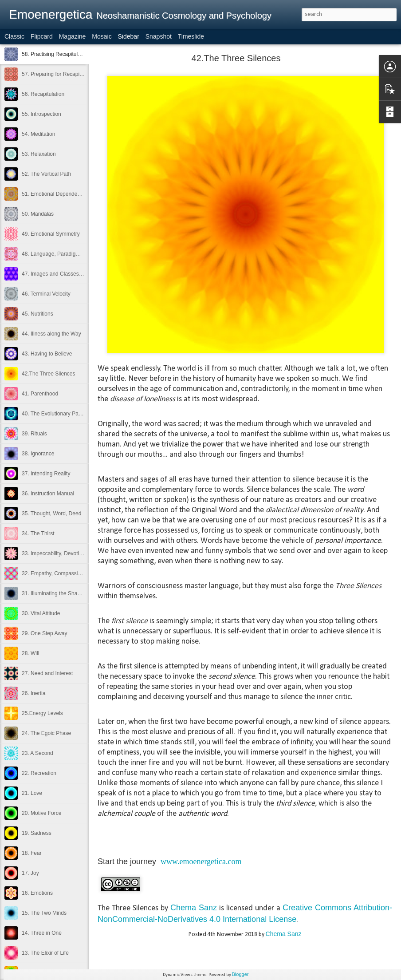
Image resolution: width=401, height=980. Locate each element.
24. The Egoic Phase (46, 733)
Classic (14, 36)
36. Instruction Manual (48, 494)
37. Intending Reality (46, 474)
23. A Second (37, 753)
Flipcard (42, 36)
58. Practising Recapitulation (55, 54)
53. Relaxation (39, 154)
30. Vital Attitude (41, 613)
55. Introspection (41, 114)
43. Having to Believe (47, 354)
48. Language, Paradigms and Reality (66, 254)
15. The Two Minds (44, 913)
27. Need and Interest (47, 673)
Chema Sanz (194, 908)
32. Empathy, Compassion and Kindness (70, 573)
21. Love (32, 793)
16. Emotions (37, 893)
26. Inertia (33, 693)
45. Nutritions (37, 314)
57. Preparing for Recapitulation (59, 74)
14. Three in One (42, 933)
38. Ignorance (38, 454)
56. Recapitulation (43, 94)
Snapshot (159, 36)
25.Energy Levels (42, 713)
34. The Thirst (38, 533)
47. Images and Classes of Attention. (65, 274)
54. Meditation (38, 134)
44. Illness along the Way (51, 334)
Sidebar (129, 36)
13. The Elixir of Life (45, 953)
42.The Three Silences (49, 374)
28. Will (30, 653)
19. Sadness (37, 833)
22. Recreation (39, 773)
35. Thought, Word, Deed (51, 514)
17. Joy (30, 873)
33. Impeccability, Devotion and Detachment (74, 553)
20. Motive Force (41, 813)
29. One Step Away (45, 633)
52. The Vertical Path (46, 174)
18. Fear (32, 853)
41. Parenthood (40, 394)
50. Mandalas (38, 214)
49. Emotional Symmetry (51, 234)
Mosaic (102, 36)
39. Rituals (34, 434)
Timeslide (191, 36)
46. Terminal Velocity (46, 294)
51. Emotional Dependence (54, 194)
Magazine (73, 36)
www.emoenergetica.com (201, 861)
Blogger (240, 974)
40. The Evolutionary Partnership (61, 414)
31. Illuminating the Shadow (54, 593)
